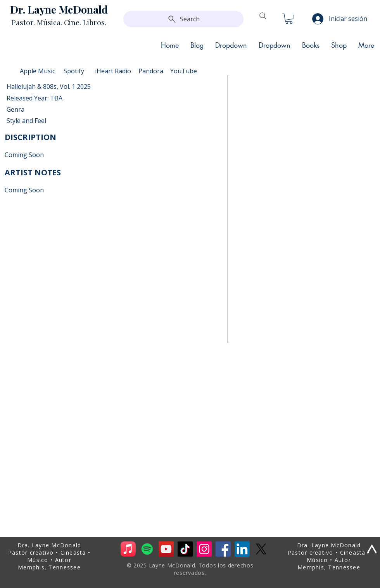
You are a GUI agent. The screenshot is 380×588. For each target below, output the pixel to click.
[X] (261, 549)
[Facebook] (223, 549)
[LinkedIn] (242, 549)
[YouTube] (166, 549)
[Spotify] (147, 549)
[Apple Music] (128, 549)
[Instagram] (204, 549)
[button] (289, 18)
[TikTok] (185, 549)
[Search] (183, 19)
